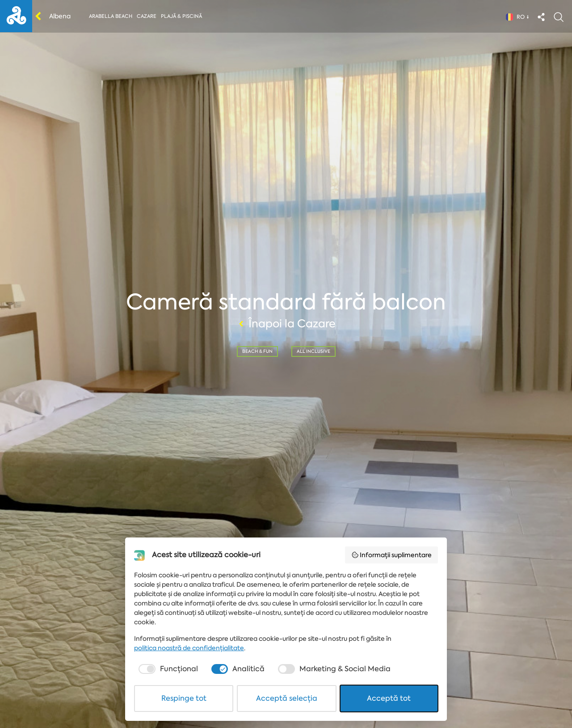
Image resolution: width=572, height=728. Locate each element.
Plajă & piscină (181, 16)
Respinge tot (184, 698)
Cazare (147, 16)
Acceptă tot (389, 698)
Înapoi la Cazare (286, 324)
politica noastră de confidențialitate (189, 648)
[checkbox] (167, 669)
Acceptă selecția (287, 698)
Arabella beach (111, 16)
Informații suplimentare (392, 555)
